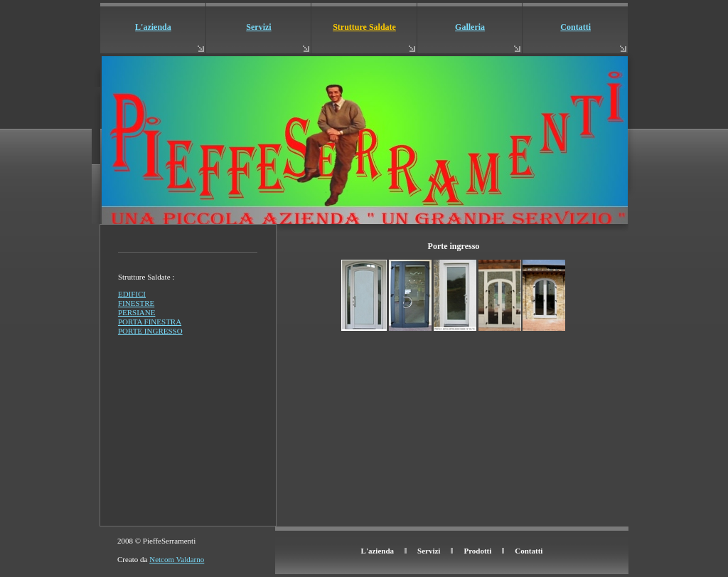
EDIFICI (132, 294)
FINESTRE (136, 303)
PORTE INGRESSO (150, 331)
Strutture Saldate (364, 27)
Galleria (470, 27)
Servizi (258, 27)
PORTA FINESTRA (150, 322)
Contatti (576, 27)
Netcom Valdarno (177, 559)
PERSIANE (137, 312)
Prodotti (477, 551)
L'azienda (153, 27)
